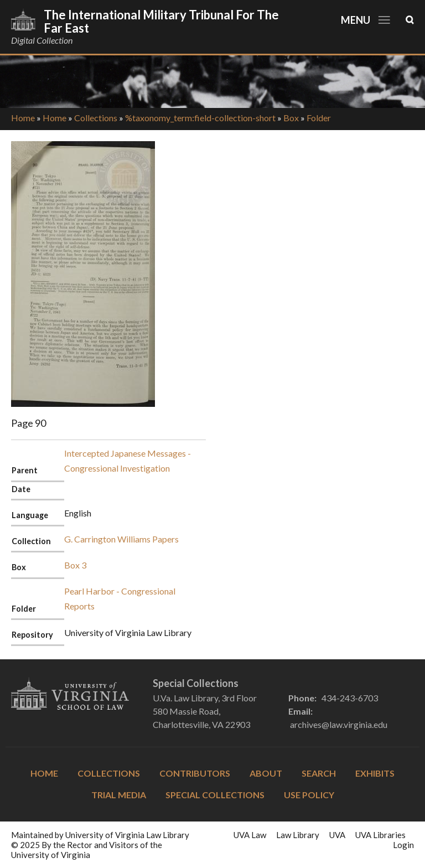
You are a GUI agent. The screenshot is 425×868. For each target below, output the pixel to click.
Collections (96, 118)
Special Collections (215, 795)
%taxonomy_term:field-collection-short (200, 118)
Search (319, 773)
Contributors (195, 773)
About (266, 773)
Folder (319, 118)
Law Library (298, 835)
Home (23, 118)
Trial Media (119, 795)
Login (403, 845)
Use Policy (309, 795)
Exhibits (375, 773)
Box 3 (75, 565)
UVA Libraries (380, 835)
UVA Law (250, 835)
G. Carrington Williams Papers (121, 539)
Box (291, 118)
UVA (337, 835)
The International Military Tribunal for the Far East (161, 21)
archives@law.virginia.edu (339, 724)
